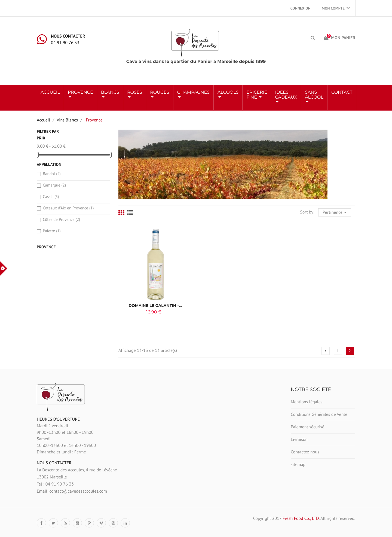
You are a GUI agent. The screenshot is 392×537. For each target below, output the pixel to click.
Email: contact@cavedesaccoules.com (72, 491)
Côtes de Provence (61, 220)
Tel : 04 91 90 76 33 (55, 484)
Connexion (301, 8)
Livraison (299, 440)
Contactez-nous (305, 452)
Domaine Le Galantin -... (155, 306)
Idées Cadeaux (286, 95)
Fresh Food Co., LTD (301, 518)
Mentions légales (307, 402)
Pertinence (335, 212)
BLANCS (110, 92)
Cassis (51, 197)
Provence (80, 92)
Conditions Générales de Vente (319, 414)
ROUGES (160, 92)
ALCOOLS (228, 92)
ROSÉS (135, 92)
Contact (342, 92)
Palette (52, 231)
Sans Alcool (314, 95)
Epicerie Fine (257, 95)
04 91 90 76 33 (65, 43)
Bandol (52, 174)
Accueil (50, 92)
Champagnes (193, 92)
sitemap (298, 465)
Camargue (54, 185)
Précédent (326, 351)
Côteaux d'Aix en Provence (68, 208)
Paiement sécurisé (307, 427)
